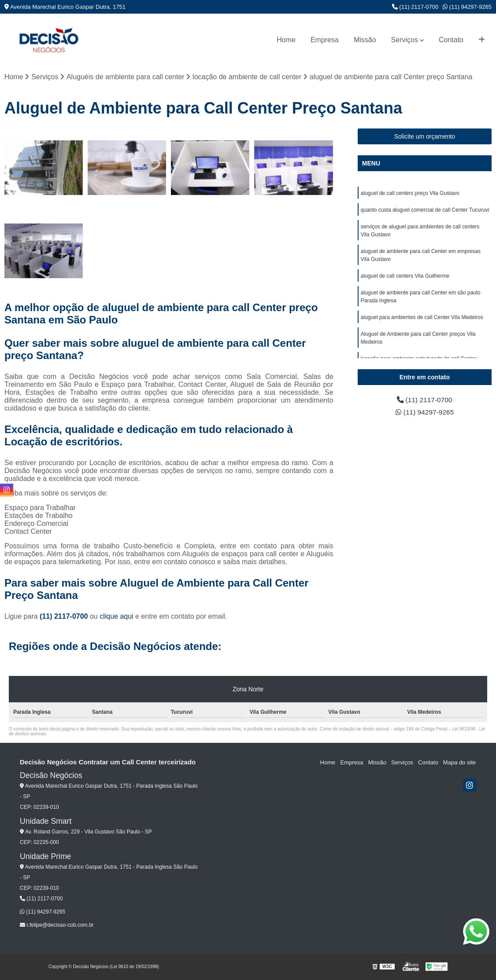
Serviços (405, 40)
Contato (451, 40)
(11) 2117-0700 (415, 7)
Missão (365, 40)
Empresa (325, 40)
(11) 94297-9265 (467, 7)
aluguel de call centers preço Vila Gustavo (410, 193)
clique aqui (117, 616)
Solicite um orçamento (425, 136)
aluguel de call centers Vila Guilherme (405, 276)
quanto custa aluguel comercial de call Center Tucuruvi (425, 210)
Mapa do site (459, 762)
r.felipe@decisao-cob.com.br (57, 925)
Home (286, 40)
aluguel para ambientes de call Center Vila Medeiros (422, 317)
